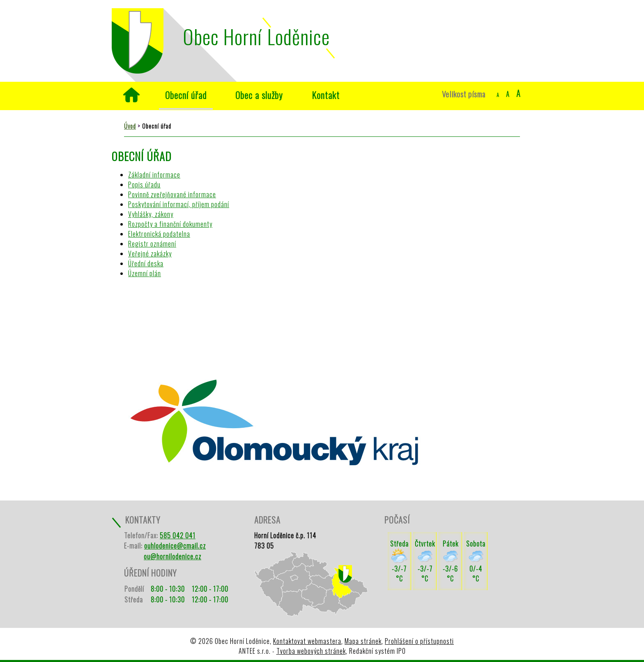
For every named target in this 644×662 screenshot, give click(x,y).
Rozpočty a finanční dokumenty (170, 224)
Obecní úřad (186, 95)
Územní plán (145, 273)
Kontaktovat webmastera (307, 641)
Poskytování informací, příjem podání (179, 204)
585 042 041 (178, 535)
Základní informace (154, 175)
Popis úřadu (144, 185)
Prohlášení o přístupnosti (419, 641)
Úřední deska (146, 263)
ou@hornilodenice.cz (172, 556)
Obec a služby (259, 95)
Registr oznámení (152, 244)
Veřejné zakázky (150, 254)
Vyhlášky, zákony (151, 214)
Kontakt (326, 95)
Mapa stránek (363, 641)
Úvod (131, 95)
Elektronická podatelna (159, 234)
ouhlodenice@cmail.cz (175, 546)
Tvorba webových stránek (311, 651)
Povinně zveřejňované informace (172, 194)
